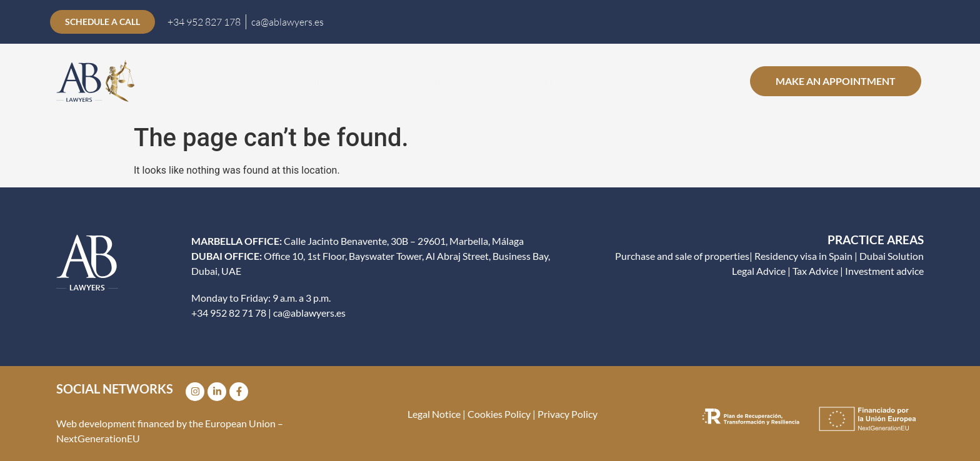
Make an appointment (836, 81)
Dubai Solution (892, 256)
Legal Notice (434, 414)
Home (307, 81)
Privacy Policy (567, 414)
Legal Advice (759, 271)
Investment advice (884, 271)
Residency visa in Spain (803, 256)
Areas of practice (453, 81)
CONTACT (713, 81)
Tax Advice (815, 271)
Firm (359, 81)
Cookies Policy (498, 414)
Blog (651, 81)
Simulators (574, 81)
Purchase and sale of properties (682, 256)
